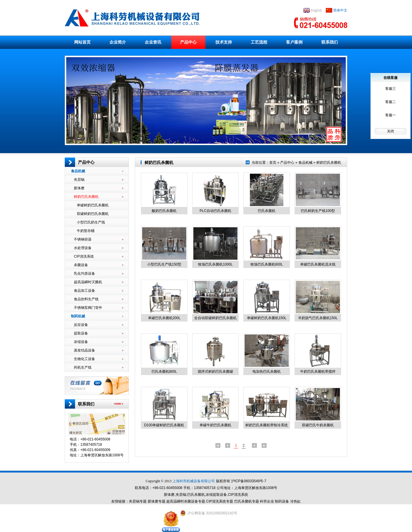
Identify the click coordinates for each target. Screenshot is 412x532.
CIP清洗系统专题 (220, 501)
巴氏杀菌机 (196, 495)
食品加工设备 (99, 291)
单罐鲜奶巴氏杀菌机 (100, 205)
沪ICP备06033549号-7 (249, 481)
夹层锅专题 (138, 501)
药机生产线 (99, 367)
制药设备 (282, 501)
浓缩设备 (99, 342)
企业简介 (118, 42)
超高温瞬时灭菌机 (99, 282)
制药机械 (97, 316)
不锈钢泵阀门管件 (99, 308)
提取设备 (99, 333)
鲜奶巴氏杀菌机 (99, 197)
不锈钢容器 (99, 239)
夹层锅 (99, 180)
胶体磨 (99, 188)
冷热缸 (295, 501)
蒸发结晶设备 (99, 350)
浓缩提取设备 (216, 495)
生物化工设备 (99, 359)
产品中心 (188, 42)
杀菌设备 (99, 265)
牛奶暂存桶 (100, 231)
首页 (273, 163)
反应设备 (99, 325)
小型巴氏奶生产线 (100, 222)
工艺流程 (259, 42)
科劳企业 (267, 501)
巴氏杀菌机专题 (247, 501)
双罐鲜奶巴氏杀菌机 (100, 214)
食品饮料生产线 (99, 299)
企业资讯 (153, 42)
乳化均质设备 (99, 274)
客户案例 (294, 42)
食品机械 (97, 171)
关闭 (391, 131)
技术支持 (224, 42)
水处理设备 (99, 248)
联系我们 (330, 42)
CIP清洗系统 (99, 256)
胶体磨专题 (157, 501)
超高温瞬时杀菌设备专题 (186, 501)
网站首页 (82, 42)
